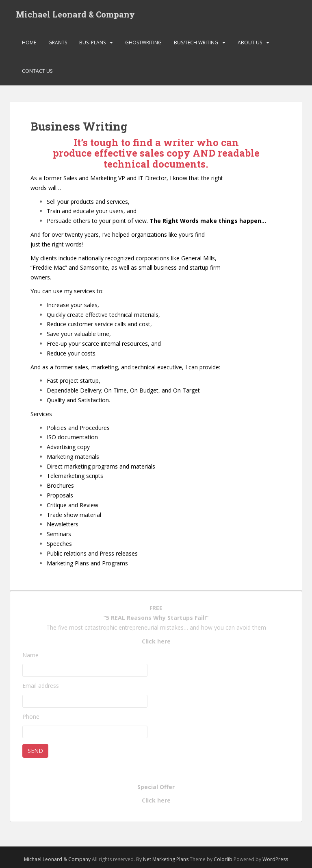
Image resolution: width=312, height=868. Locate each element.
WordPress (275, 859)
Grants (58, 43)
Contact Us (37, 71)
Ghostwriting (143, 43)
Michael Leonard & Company (75, 14)
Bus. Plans (92, 43)
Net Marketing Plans (166, 859)
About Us (250, 43)
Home (29, 43)
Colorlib (223, 859)
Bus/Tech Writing (196, 43)
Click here (156, 641)
